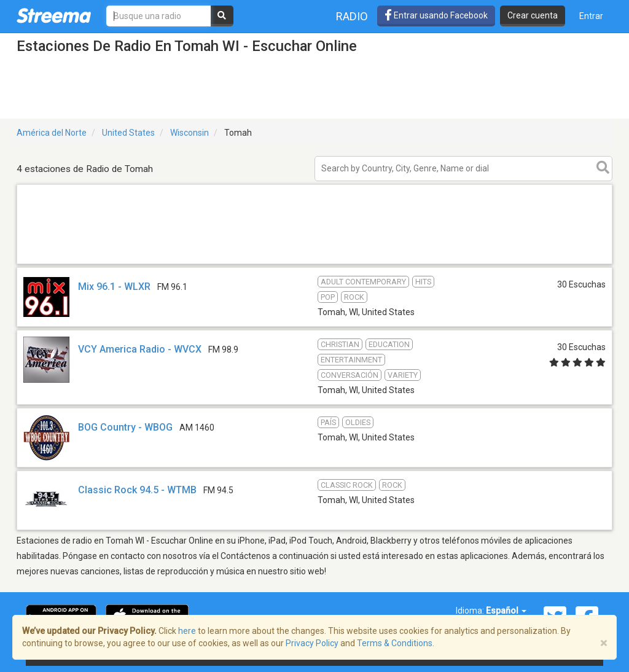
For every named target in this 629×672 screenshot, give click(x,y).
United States (128, 133)
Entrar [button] (591, 16)
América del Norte (52, 133)
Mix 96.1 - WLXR (114, 287)
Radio (352, 16)
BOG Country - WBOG (125, 427)
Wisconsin (189, 133)
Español (506, 611)
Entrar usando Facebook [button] (436, 15)
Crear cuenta (533, 15)
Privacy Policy (312, 643)
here (187, 631)
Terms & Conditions (395, 643)
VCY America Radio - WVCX (140, 349)
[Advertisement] (314, 263)
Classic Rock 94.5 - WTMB (137, 490)
